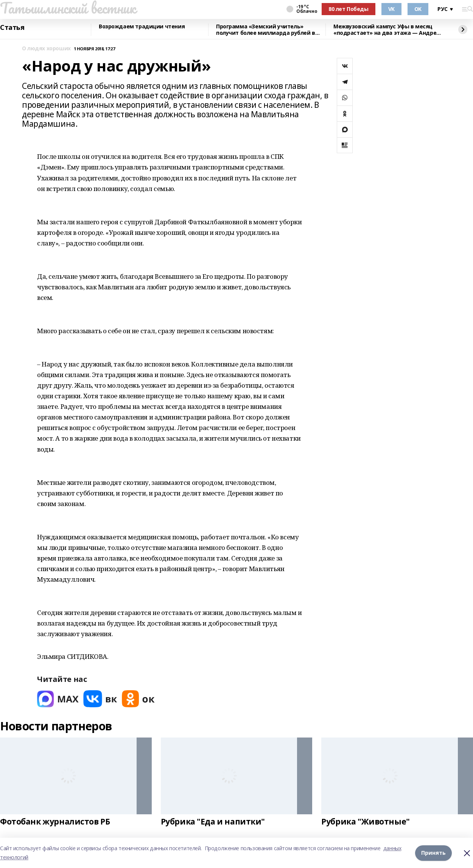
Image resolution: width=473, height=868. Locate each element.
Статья (12, 28)
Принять (433, 853)
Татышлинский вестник (68, 8)
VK (391, 9)
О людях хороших (46, 49)
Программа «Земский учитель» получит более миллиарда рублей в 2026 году (266, 30)
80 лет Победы (349, 9)
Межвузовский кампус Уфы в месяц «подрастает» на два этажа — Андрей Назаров (387, 30)
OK (418, 9)
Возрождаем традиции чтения (142, 27)
